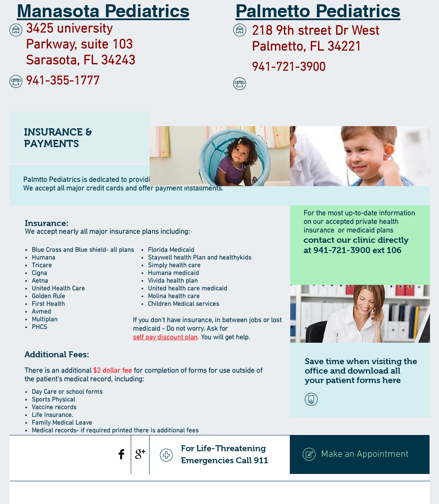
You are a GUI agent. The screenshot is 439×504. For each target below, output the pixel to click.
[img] (220, 156)
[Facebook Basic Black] (121, 454)
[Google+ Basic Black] (140, 454)
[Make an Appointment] (360, 455)
